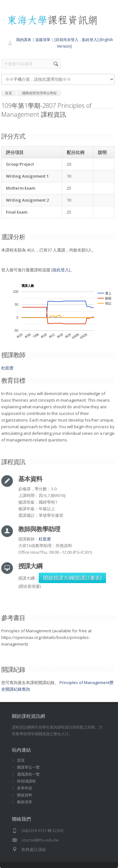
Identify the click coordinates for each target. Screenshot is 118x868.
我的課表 (24, 40)
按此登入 (61, 270)
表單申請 (25, 788)
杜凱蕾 (7, 368)
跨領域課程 (26, 781)
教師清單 (25, 802)
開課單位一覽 (28, 767)
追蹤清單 (43, 40)
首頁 (21, 760)
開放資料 (25, 795)
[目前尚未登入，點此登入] (76, 40)
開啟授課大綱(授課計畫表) (72, 578)
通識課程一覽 (28, 774)
